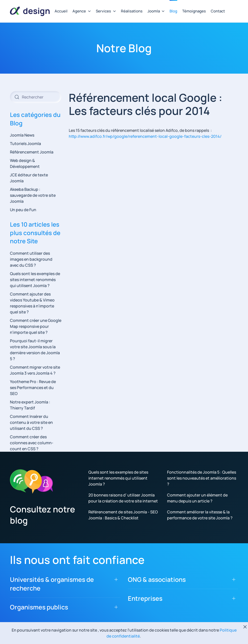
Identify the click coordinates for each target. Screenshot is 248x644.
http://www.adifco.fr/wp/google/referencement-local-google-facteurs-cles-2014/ (145, 136)
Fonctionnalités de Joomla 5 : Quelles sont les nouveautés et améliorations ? (202, 478)
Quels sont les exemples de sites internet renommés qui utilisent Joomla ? (35, 280)
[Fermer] (245, 627)
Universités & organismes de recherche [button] (52, 584)
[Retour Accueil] (30, 11)
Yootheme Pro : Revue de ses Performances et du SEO (33, 388)
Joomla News (22, 135)
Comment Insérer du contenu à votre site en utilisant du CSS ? (31, 422)
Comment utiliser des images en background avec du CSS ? (31, 259)
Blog (173, 11)
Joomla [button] (156, 11)
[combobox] (36, 97)
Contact (218, 11)
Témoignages (194, 11)
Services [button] (106, 11)
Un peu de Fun (23, 210)
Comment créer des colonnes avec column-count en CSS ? (32, 443)
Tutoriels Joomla (25, 144)
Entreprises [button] (145, 598)
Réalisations (132, 11)
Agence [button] (82, 11)
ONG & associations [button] (157, 579)
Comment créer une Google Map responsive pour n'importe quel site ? (36, 326)
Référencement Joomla (32, 152)
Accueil (61, 11)
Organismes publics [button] (39, 607)
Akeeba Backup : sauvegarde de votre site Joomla (33, 195)
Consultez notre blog (42, 515)
